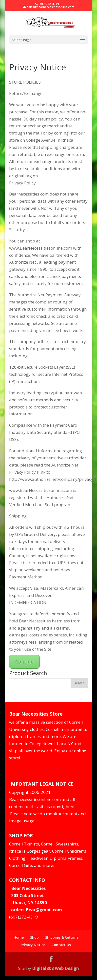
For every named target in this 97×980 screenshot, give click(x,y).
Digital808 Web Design (56, 968)
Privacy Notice (33, 945)
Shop (34, 937)
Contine (24, 662)
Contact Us (61, 945)
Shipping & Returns (62, 937)
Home (19, 937)
